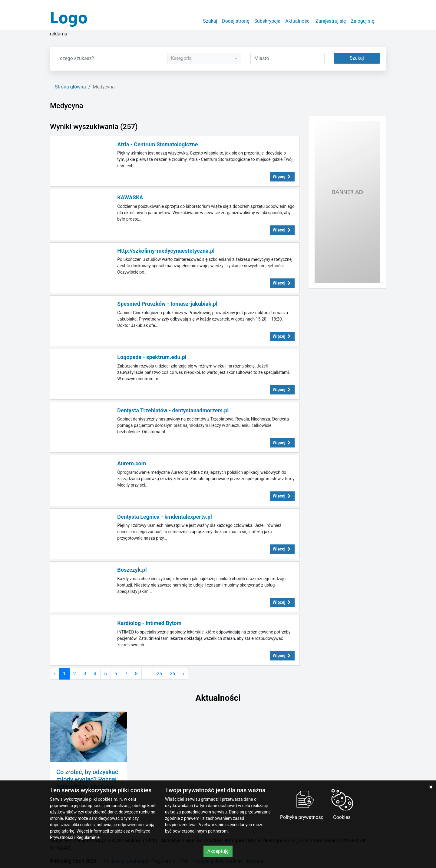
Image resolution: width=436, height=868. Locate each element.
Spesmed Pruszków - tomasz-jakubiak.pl (167, 304)
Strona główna (70, 87)
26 (172, 674)
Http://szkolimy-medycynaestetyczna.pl (166, 251)
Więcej (282, 177)
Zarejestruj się (331, 21)
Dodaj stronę (236, 21)
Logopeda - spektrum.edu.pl (152, 357)
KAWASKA (130, 197)
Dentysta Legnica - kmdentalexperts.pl (165, 517)
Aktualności (298, 21)
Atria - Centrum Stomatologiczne (157, 144)
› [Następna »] (183, 674)
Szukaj (210, 21)
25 (159, 674)
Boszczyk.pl (132, 570)
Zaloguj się (362, 21)
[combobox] (204, 58)
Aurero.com (132, 463)
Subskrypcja (268, 21)
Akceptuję (218, 851)
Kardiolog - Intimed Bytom (149, 623)
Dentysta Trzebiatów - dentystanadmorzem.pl (173, 410)
